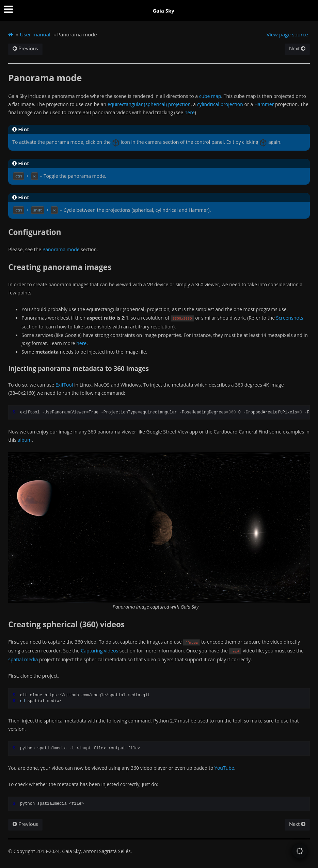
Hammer (264, 104)
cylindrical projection (220, 104)
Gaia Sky (163, 11)
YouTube (224, 768)
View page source (287, 34)
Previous (25, 49)
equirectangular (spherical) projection (149, 104)
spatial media (23, 659)
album (25, 440)
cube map (210, 96)
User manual (35, 34)
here (190, 112)
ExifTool (64, 385)
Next (297, 49)
